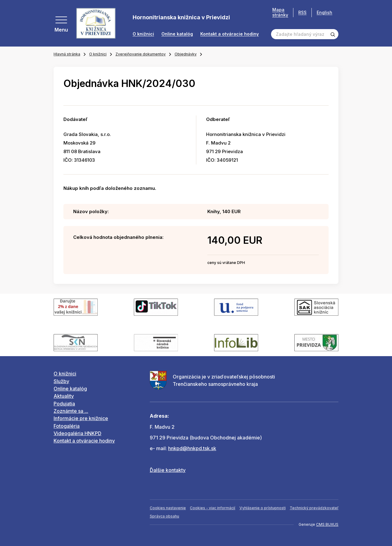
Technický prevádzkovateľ (314, 508)
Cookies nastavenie (168, 508)
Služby (61, 381)
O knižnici (143, 34)
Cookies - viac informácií (213, 508)
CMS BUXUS (327, 524)
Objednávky (186, 54)
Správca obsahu (164, 516)
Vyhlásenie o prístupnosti (263, 508)
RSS (302, 12)
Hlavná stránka (67, 54)
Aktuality (64, 396)
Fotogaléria (67, 426)
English (324, 12)
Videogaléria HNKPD (77, 433)
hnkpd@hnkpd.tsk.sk (192, 448)
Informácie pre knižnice (81, 418)
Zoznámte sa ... (71, 411)
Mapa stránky (280, 12)
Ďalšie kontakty (168, 470)
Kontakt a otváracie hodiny (230, 34)
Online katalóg (177, 34)
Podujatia (64, 404)
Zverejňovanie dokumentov (141, 54)
